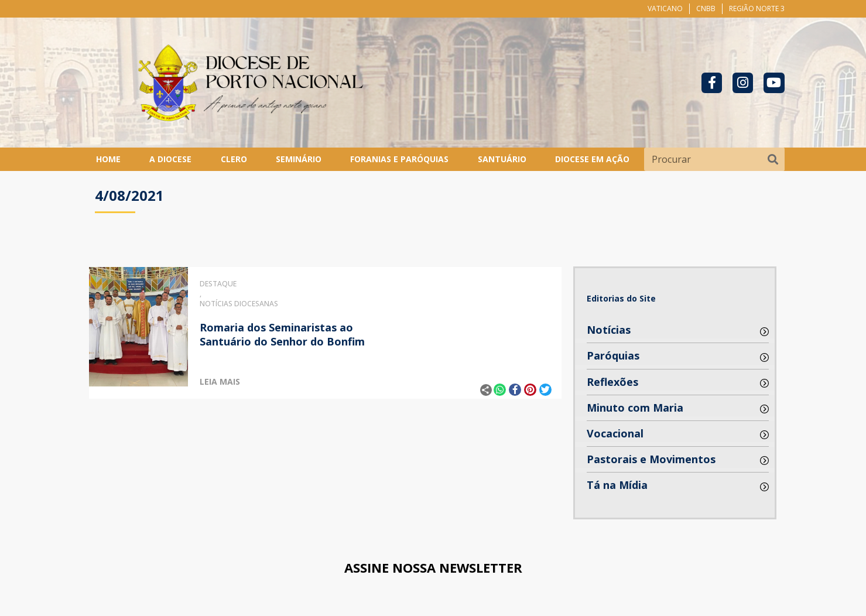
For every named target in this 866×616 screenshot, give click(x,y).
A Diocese (170, 159)
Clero (234, 159)
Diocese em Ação (592, 159)
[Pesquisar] (773, 159)
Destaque (218, 284)
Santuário (502, 159)
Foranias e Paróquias (399, 159)
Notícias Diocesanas (239, 304)
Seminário (299, 159)
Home (108, 159)
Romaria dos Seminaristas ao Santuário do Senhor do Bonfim (282, 334)
